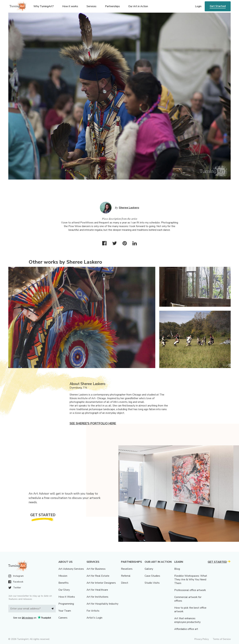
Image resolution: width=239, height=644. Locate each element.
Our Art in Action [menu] (138, 6)
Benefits (63, 583)
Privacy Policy (202, 639)
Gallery (149, 569)
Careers (63, 618)
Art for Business (96, 569)
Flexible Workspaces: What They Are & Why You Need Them (191, 580)
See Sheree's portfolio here (93, 423)
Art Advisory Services (71, 569)
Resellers (127, 569)
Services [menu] (91, 6)
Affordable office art (186, 629)
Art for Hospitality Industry (102, 604)
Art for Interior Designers (101, 583)
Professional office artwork (190, 590)
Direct (125, 583)
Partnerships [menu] (112, 6)
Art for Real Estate (98, 576)
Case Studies (152, 576)
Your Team (65, 611)
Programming (66, 604)
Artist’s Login (94, 618)
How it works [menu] (70, 6)
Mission (63, 576)
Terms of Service (222, 639)
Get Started (218, 6)
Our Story (64, 590)
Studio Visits (152, 583)
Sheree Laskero (129, 208)
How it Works (67, 597)
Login (198, 6)
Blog (177, 569)
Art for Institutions (97, 597)
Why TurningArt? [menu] (44, 6)
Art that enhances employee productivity (187, 620)
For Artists (93, 611)
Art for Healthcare (97, 590)
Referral (126, 576)
